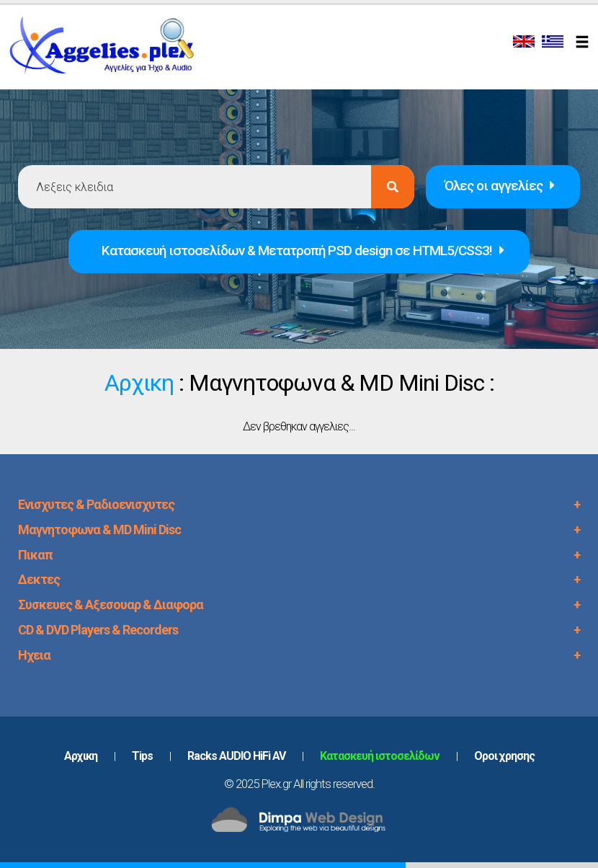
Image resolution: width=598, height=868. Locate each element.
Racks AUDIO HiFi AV (236, 756)
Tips (142, 756)
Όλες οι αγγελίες (499, 186)
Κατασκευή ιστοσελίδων (380, 756)
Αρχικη (139, 383)
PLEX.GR (110, 49)
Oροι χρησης (504, 756)
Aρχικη (81, 756)
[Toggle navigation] (584, 43)
